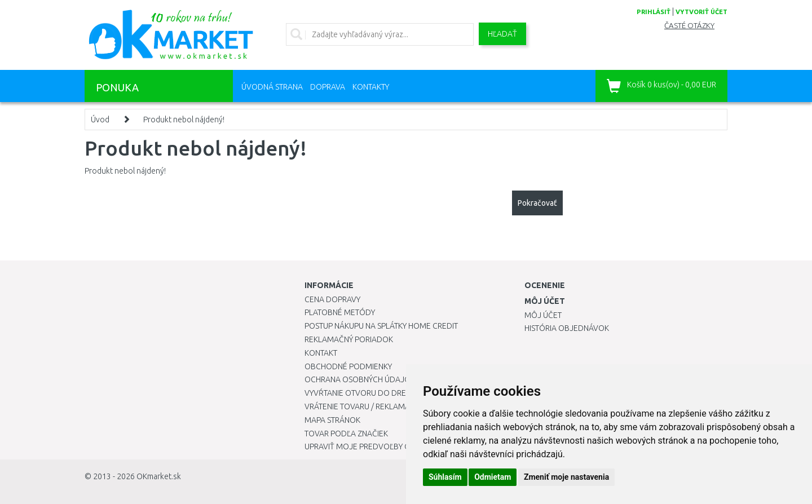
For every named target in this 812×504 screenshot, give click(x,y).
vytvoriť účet (701, 12)
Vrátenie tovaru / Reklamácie (363, 406)
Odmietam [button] (493, 477)
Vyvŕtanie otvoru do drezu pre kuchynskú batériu (405, 393)
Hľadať (502, 34)
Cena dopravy (332, 299)
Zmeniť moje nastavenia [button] (566, 477)
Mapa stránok (332, 420)
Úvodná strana (272, 87)
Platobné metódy (340, 312)
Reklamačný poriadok (349, 339)
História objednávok (567, 328)
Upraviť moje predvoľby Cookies (370, 446)
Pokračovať (537, 203)
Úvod (100, 120)
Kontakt (321, 353)
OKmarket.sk (159, 476)
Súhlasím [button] (445, 477)
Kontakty (371, 87)
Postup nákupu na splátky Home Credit (381, 326)
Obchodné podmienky (348, 366)
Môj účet (543, 315)
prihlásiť (654, 12)
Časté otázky (689, 26)
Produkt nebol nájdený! (184, 120)
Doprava (328, 87)
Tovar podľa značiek (346, 434)
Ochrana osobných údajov (360, 379)
